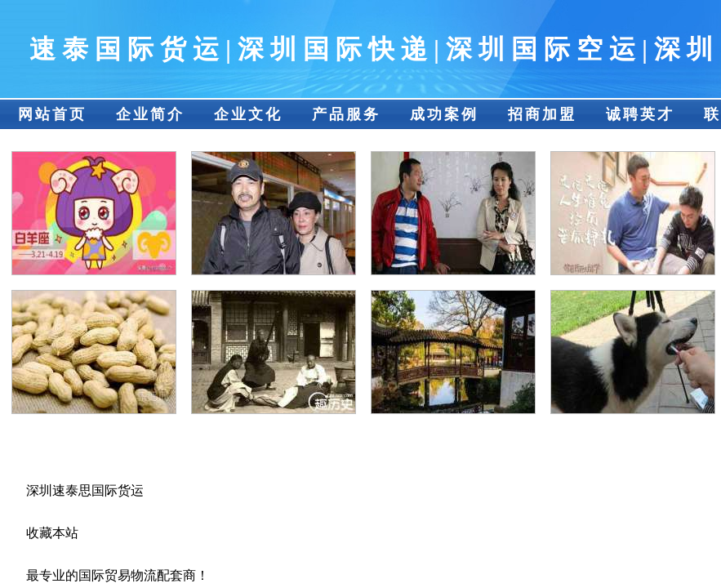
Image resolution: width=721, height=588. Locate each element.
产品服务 (346, 114)
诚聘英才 (640, 114)
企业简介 (150, 114)
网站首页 (52, 114)
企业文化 (248, 114)
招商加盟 (542, 114)
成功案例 (444, 114)
